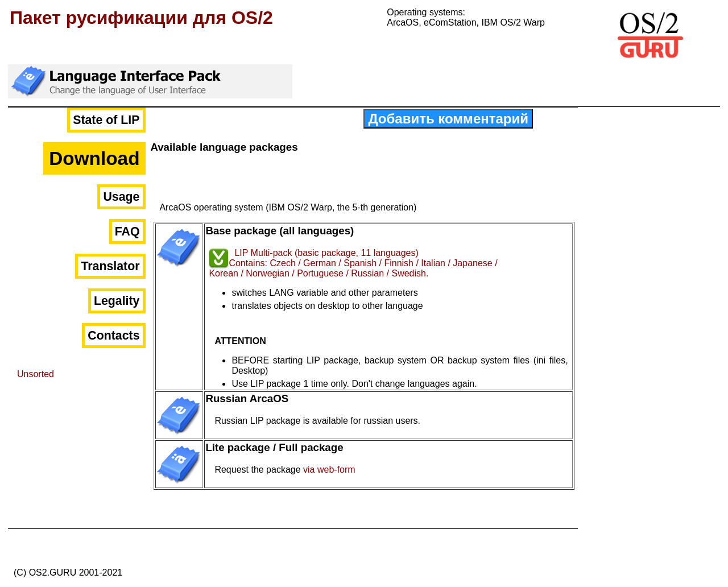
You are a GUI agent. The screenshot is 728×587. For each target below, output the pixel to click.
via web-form (329, 470)
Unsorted (36, 374)
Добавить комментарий (448, 119)
